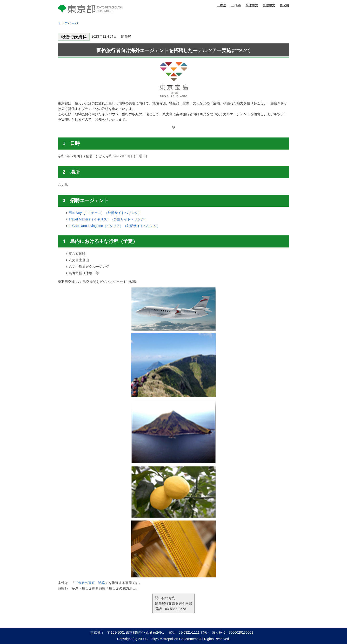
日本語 (221, 5)
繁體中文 (269, 5)
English (236, 5)
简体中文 (252, 5)
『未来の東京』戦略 (90, 583)
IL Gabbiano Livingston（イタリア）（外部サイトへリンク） (115, 226)
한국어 (284, 5)
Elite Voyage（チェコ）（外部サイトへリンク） (105, 213)
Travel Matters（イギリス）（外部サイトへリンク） (108, 219)
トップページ (68, 23)
